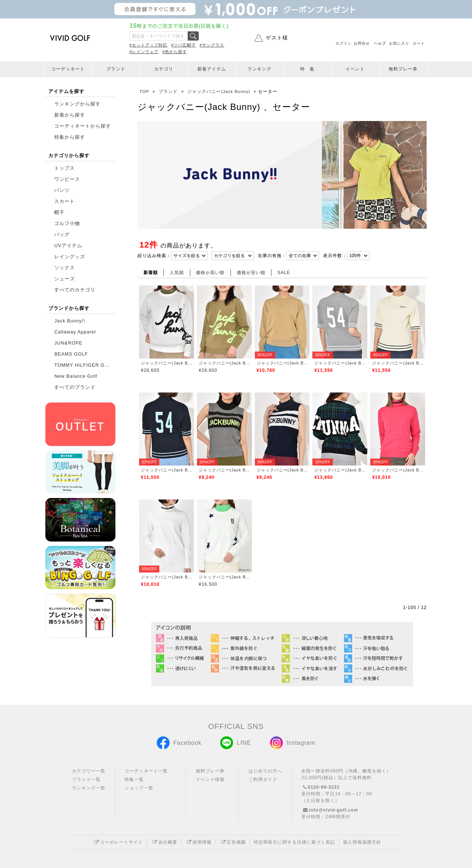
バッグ (62, 235)
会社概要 (164, 842)
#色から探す (175, 52)
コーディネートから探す (83, 126)
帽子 (59, 212)
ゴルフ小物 (67, 224)
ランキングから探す (77, 104)
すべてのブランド (75, 387)
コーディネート (68, 69)
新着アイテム (212, 69)
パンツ (62, 190)
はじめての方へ (265, 771)
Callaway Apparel (75, 332)
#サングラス (212, 45)
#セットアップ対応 (148, 45)
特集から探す (70, 137)
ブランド (116, 69)
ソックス (65, 268)
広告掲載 (233, 842)
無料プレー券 (403, 69)
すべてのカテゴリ (75, 290)
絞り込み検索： (154, 256)
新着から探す (70, 115)
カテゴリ (164, 69)
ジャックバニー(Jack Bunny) (166, 363)
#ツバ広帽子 (183, 45)
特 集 (307, 69)
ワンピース (67, 179)
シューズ (65, 279)
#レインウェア (144, 52)
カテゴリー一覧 (89, 771)
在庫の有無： (272, 256)
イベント (355, 69)
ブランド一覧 (86, 779)
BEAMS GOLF (71, 354)
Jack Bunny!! (70, 321)
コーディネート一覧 (146, 771)
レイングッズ (70, 257)
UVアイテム (68, 246)
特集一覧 (134, 779)
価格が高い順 (210, 273)
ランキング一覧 (89, 788)
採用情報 (198, 842)
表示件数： (335, 256)
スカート (65, 201)
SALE (284, 273)
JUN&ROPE (68, 343)
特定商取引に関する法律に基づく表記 (294, 842)
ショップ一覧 (139, 788)
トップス (65, 168)
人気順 (177, 273)
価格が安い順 (251, 273)
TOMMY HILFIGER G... (82, 365)
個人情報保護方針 (362, 842)
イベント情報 (210, 779)
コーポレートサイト (118, 842)
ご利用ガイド (263, 779)
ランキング (259, 69)
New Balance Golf (76, 376)
